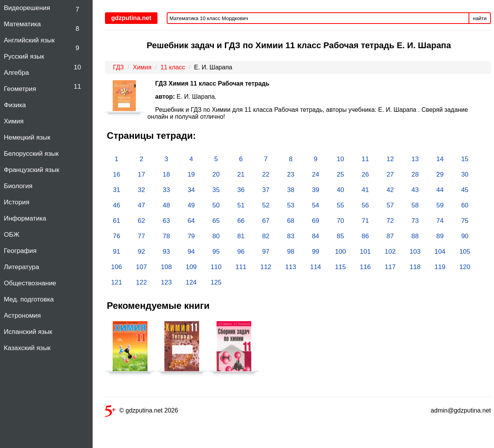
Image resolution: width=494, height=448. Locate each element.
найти (480, 18)
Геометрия (20, 89)
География (20, 251)
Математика (22, 24)
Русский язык (24, 56)
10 (77, 67)
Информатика (25, 218)
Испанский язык (28, 332)
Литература (21, 267)
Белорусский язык (31, 154)
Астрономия (22, 316)
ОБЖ (12, 235)
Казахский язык (27, 348)
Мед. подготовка (29, 299)
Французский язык (31, 170)
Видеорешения (27, 8)
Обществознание (30, 283)
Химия (14, 121)
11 (77, 87)
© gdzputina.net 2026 (141, 412)
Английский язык (29, 40)
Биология (18, 186)
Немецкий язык (27, 137)
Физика (15, 105)
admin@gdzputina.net (461, 410)
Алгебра (16, 73)
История (17, 202)
